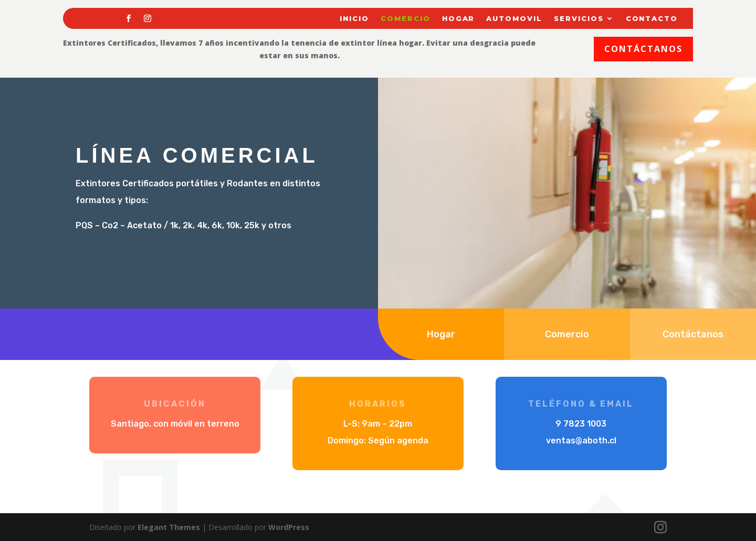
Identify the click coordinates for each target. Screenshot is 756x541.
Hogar (459, 19)
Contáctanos (643, 49)
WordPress (289, 527)
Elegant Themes (169, 527)
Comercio (406, 19)
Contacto (652, 19)
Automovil (514, 19)
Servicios (579, 19)
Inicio (354, 19)
